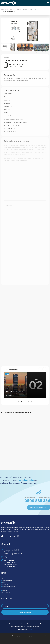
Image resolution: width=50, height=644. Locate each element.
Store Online (6, 592)
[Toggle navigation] (48, 3)
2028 (7, 374)
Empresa (4, 579)
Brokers (4, 590)
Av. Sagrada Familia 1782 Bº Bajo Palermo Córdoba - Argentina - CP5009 (13, 552)
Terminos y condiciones (17, 624)
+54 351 (10, 566)
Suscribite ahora (25, 612)
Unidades (5, 10)
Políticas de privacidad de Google (38, 635)
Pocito (13, 10)
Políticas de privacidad (33, 624)
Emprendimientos (7, 581)
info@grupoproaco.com (11, 557)
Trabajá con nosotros (8, 586)
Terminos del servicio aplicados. (25, 637)
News (3, 583)
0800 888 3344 (9, 560)
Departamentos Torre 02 (27, 10)
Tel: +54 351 (10, 562)
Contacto (5, 584)
